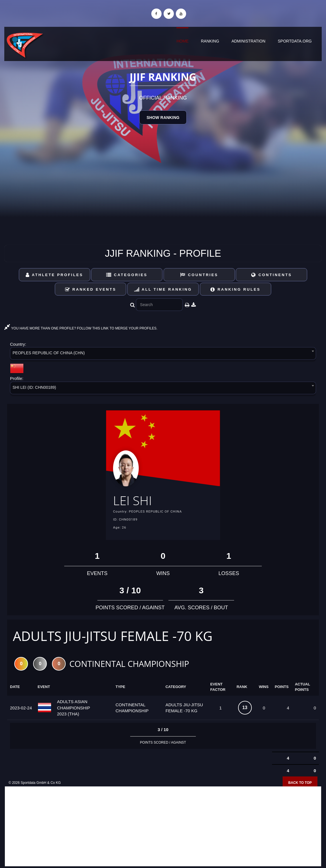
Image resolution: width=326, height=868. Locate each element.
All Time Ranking (163, 289)
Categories (127, 275)
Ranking (210, 41)
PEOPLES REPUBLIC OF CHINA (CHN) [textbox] (49, 353)
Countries (199, 275)
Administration (248, 41)
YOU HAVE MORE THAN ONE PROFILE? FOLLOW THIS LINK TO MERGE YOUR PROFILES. (81, 328)
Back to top (300, 783)
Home (182, 41)
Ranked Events (91, 289)
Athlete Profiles (54, 275)
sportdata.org (295, 41)
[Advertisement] (163, 827)
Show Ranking (163, 118)
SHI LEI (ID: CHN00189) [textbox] (34, 387)
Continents (271, 275)
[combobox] (163, 354)
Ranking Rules (236, 289)
